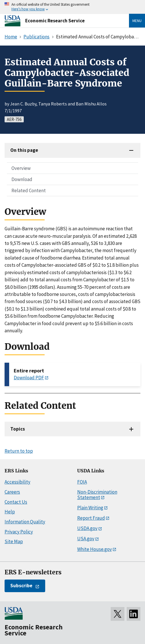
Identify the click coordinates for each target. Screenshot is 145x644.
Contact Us (16, 502)
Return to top (19, 451)
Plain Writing (90, 508)
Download (22, 179)
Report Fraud (91, 518)
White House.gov (95, 549)
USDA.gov (87, 528)
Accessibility (17, 482)
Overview (21, 168)
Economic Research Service (55, 21)
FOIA (82, 482)
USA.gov (86, 539)
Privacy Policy (19, 532)
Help (10, 512)
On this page (24, 150)
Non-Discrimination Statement (97, 495)
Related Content (29, 191)
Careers (12, 492)
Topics (18, 429)
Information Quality (25, 522)
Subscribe (21, 586)
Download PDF (29, 378)
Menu (137, 21)
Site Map (14, 541)
